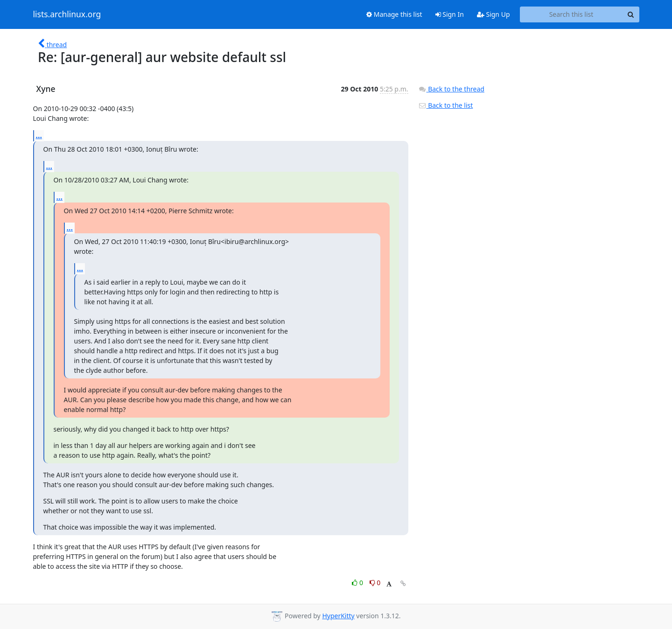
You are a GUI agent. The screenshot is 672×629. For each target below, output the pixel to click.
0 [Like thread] (358, 583)
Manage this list (394, 14)
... (39, 135)
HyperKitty (338, 616)
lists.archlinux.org (67, 14)
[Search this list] (571, 14)
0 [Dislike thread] (375, 583)
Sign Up (493, 14)
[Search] (631, 14)
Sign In (450, 14)
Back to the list (446, 105)
